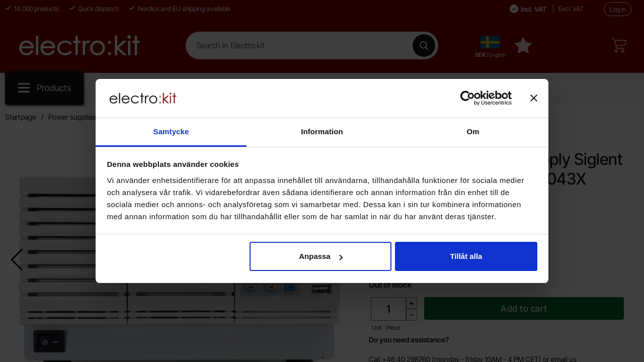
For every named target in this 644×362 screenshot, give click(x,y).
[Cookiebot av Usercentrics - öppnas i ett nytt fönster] (468, 98)
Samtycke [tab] (171, 131)
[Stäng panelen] (534, 98)
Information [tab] (322, 131)
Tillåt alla (466, 256)
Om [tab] (473, 131)
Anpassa (321, 256)
